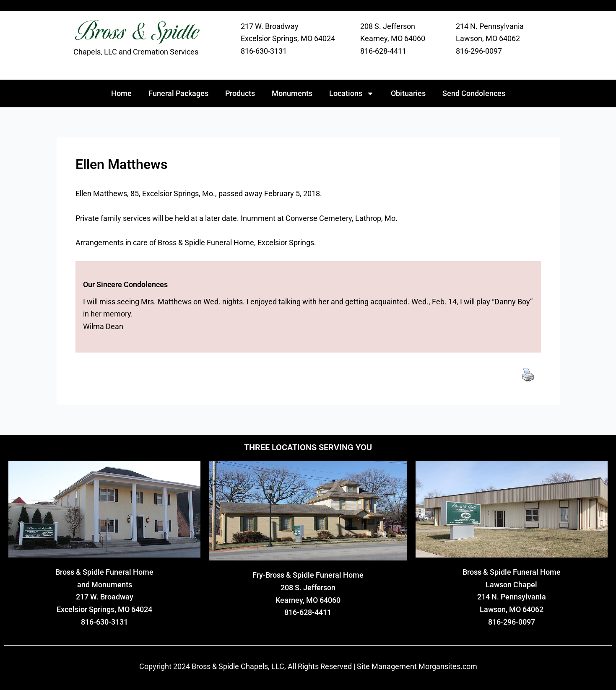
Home (121, 93)
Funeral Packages (178, 93)
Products (240, 93)
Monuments (292, 93)
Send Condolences (474, 93)
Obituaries (408, 93)
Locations (352, 93)
